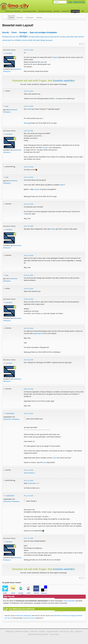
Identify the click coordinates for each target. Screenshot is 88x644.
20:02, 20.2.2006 (29, 470)
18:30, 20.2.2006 (29, 50)
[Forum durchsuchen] (60, 2)
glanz (64, 37)
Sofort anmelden (69, 601)
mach (9, 40)
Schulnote (31, 483)
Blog (72, 631)
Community (75, 11)
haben (76, 37)
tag (47, 40)
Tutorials (39, 17)
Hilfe (83, 11)
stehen (30, 40)
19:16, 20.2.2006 (29, 204)
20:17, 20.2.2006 (29, 538)
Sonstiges (23, 32)
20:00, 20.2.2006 (29, 413)
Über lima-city (64, 631)
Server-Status (54, 634)
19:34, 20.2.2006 (29, 360)
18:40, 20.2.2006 (29, 131)
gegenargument (46, 37)
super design (40, 40)
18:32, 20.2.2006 (29, 91)
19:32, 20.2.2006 (29, 328)
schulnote (24, 40)
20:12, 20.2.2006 (29, 496)
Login (70, 2)
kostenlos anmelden (64, 80)
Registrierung (79, 2)
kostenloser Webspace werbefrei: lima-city (23, 7)
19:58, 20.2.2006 (29, 389)
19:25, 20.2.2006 (29, 255)
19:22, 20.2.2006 (29, 226)
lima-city (6, 32)
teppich (50, 40)
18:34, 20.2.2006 (29, 106)
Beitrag (26, 123)
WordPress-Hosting (45, 11)
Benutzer (20, 17)
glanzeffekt (70, 37)
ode (13, 40)
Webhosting (10, 631)
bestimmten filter (13, 37)
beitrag (5, 37)
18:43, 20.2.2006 (29, 167)
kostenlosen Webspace (11, 419)
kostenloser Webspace (13, 11)
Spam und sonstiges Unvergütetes (43, 32)
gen (53, 37)
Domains (57, 11)
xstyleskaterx (10, 413)
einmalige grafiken (34, 37)
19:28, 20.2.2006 (29, 275)
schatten (18, 40)
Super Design (29, 473)
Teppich (55, 57)
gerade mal (58, 37)
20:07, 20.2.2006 (29, 481)
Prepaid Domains (29, 618)
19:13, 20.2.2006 (29, 177)
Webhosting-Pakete (30, 11)
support (37, 189)
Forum (11, 17)
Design (53, 229)
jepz (7, 106)
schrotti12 (9, 53)
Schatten (45, 148)
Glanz (54, 458)
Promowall (30, 17)
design (23, 36)
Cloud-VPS (65, 11)
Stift (26, 214)
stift (34, 40)
